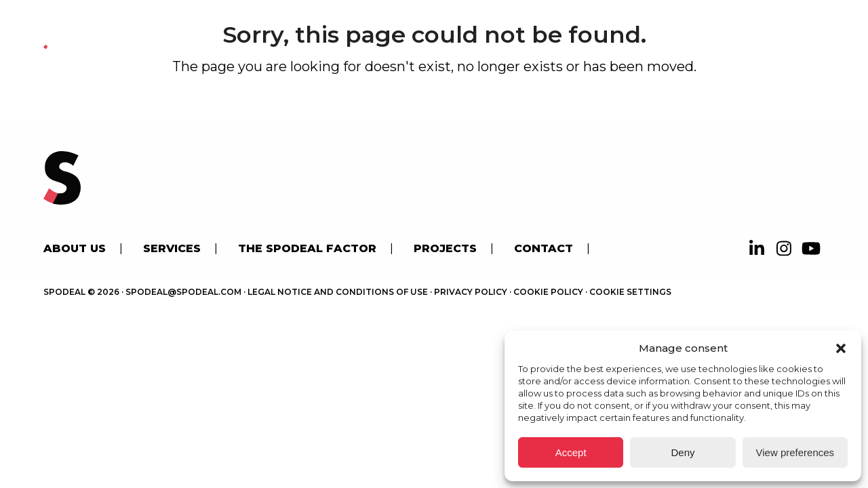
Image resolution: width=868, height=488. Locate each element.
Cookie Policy (548, 292)
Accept (571, 452)
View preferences (795, 452)
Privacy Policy (471, 292)
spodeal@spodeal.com (183, 292)
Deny (683, 452)
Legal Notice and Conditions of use (338, 292)
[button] (841, 348)
